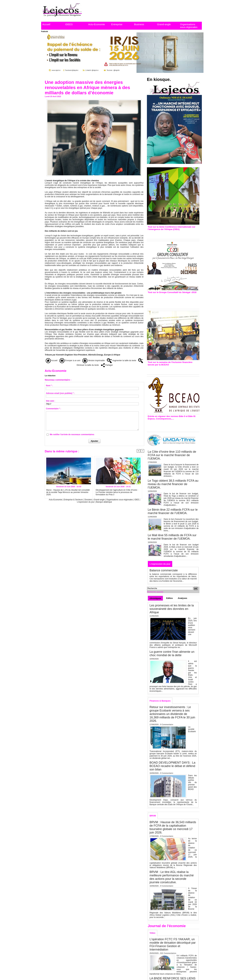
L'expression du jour (86, 502)
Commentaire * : (53, 409)
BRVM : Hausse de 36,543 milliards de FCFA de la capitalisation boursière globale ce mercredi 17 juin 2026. (173, 827)
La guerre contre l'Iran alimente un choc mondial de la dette (172, 653)
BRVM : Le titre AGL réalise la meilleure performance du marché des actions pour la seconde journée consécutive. (172, 877)
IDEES (69, 24)
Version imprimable (94, 361)
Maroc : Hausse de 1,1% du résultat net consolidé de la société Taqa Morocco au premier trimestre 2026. (68, 492)
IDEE (137, 500)
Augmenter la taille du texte (121, 361)
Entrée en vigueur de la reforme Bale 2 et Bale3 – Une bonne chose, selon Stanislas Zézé (173, 425)
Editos (170, 598)
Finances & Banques (160, 701)
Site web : (51, 401)
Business (139, 24)
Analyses (182, 598)
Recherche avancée (155, 592)
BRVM (153, 816)
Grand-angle (164, 24)
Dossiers (88, 500)
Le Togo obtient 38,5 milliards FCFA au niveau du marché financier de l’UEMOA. (173, 484)
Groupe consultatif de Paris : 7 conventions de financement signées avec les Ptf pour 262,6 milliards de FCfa (172, 300)
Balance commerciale (164, 570)
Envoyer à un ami (70, 361)
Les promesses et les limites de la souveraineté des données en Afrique (172, 609)
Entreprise (117, 24)
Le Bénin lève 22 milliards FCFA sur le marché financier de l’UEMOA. (173, 511)
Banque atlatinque (104, 502)
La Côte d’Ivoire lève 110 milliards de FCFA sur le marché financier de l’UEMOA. (172, 455)
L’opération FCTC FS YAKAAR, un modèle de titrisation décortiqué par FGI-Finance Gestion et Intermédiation (173, 944)
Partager (107, 365)
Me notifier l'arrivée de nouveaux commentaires (72, 435)
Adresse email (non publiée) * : (60, 393)
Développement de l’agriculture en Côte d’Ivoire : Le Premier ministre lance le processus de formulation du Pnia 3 (117, 492)
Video (152, 933)
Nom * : (49, 386)
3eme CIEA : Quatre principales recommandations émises (168, 234)
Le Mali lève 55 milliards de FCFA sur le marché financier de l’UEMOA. (172, 537)
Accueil (46, 24)
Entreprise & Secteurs (73, 500)
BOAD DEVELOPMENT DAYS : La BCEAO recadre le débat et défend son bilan (172, 766)
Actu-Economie (97, 24)
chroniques (155, 598)
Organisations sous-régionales (189, 26)
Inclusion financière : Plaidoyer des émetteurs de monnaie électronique (171, 369)
